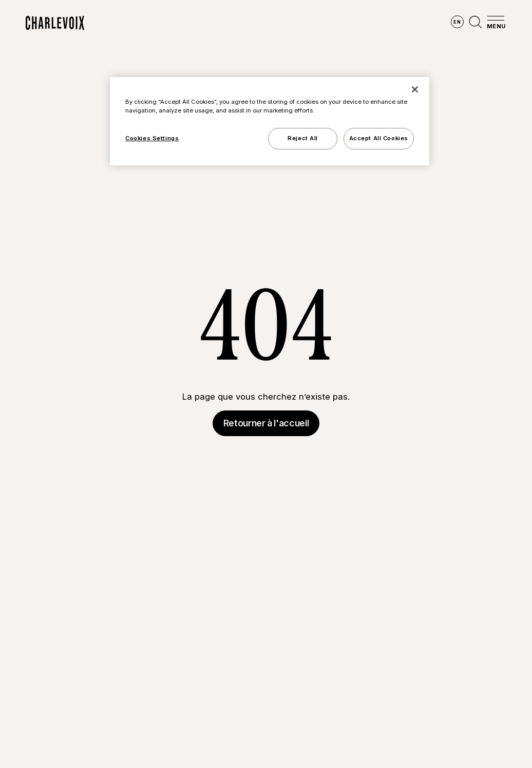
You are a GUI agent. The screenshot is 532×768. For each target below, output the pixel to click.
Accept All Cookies (379, 138)
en (457, 22)
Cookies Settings (152, 138)
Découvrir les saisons (225, 23)
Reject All (303, 138)
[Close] (415, 89)
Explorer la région (129, 23)
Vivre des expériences (326, 23)
